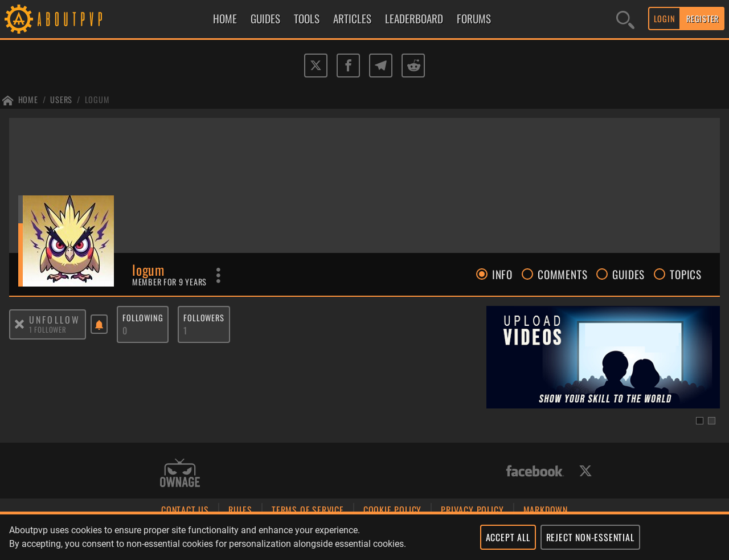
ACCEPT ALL (508, 537)
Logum (97, 99)
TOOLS (307, 19)
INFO (494, 274)
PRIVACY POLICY (472, 510)
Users (61, 99)
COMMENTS (554, 274)
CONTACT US (185, 510)
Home (28, 99)
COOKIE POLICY (392, 510)
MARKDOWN (546, 510)
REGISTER (703, 19)
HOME (225, 19)
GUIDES (265, 19)
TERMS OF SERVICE (308, 510)
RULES (240, 510)
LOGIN (665, 19)
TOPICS (678, 274)
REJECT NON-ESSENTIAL (590, 537)
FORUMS (474, 19)
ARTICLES (352, 19)
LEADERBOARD (414, 19)
